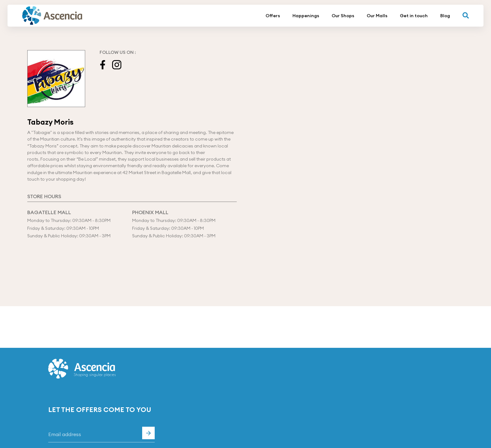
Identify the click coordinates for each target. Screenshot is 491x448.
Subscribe (148, 433)
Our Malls (377, 16)
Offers (273, 16)
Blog (445, 16)
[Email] (101, 435)
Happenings (306, 16)
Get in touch (414, 16)
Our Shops (343, 16)
